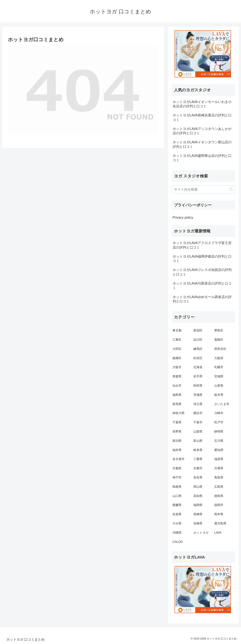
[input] (203, 190)
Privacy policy (183, 217)
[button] (231, 189)
